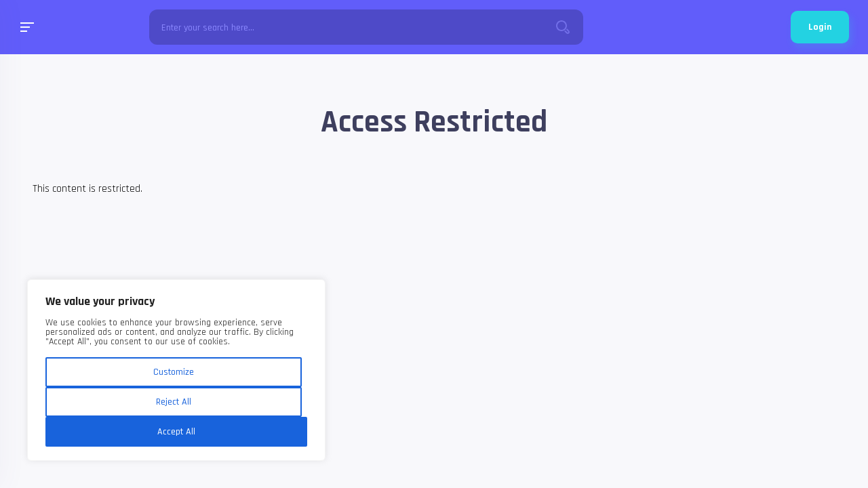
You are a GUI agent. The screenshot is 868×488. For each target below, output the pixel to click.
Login (820, 27)
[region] (176, 370)
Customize (174, 372)
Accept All (176, 432)
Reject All (174, 402)
